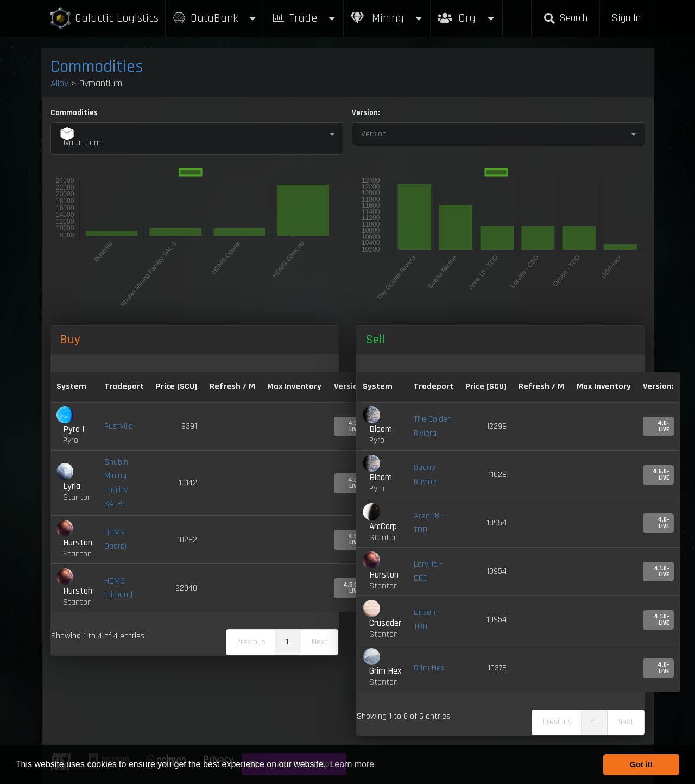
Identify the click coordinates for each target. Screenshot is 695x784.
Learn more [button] (352, 764)
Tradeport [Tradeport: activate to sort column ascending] (124, 387)
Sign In (626, 18)
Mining (387, 18)
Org (467, 13)
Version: (366, 113)
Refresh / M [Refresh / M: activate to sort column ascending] (232, 387)
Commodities (97, 67)
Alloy (59, 83)
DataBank (215, 18)
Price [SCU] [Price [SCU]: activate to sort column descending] (176, 387)
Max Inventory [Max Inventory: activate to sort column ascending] (294, 387)
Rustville (119, 426)
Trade (304, 18)
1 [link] (287, 642)
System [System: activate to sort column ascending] (71, 387)
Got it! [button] (641, 764)
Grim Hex (429, 668)
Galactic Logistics (104, 19)
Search (565, 18)
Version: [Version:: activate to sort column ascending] (658, 387)
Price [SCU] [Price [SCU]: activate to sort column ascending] (486, 387)
